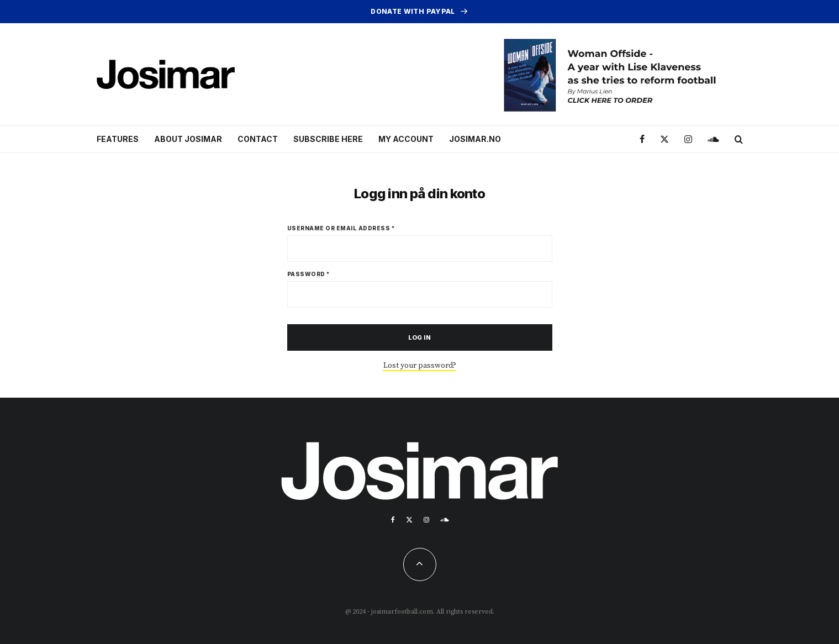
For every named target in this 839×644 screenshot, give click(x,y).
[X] (664, 139)
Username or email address (341, 228)
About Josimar (188, 139)
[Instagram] (688, 139)
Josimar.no (475, 139)
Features (118, 139)
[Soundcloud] (713, 139)
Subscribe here (328, 139)
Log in (420, 337)
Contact (258, 139)
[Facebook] (642, 139)
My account (406, 139)
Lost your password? (420, 366)
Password (309, 274)
